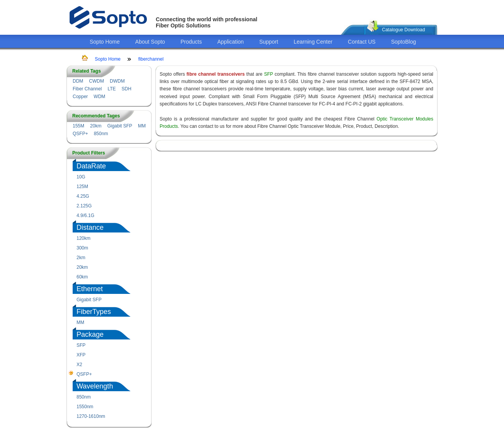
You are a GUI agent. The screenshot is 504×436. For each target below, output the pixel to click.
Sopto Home (105, 42)
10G (81, 177)
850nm (101, 134)
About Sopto (150, 42)
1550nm (85, 407)
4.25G (83, 196)
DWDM (117, 81)
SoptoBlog (404, 42)
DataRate (91, 166)
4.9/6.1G (85, 215)
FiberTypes (94, 312)
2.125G (84, 206)
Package (90, 334)
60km (82, 277)
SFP (81, 345)
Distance (90, 227)
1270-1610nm (91, 416)
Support (269, 42)
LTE (112, 89)
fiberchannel (151, 59)
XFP (81, 355)
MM (142, 126)
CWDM (96, 81)
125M (82, 187)
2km (81, 258)
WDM (99, 97)
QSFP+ (80, 134)
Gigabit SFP (120, 126)
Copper (80, 97)
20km (96, 126)
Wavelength (95, 386)
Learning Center (313, 42)
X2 (79, 365)
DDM (78, 81)
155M (78, 126)
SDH (127, 89)
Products (191, 42)
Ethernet (90, 289)
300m (82, 248)
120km (83, 238)
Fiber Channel (87, 89)
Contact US (362, 42)
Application (231, 42)
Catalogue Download (403, 30)
